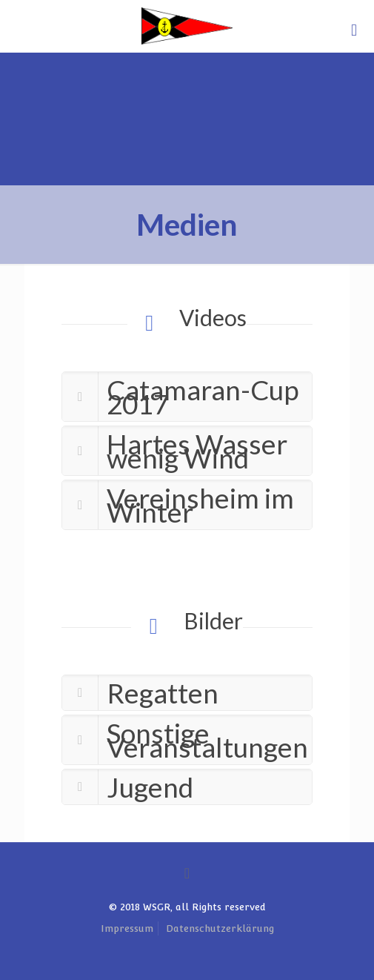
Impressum (127, 928)
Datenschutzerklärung (220, 928)
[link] (187, 397)
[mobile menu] (354, 30)
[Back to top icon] (187, 873)
